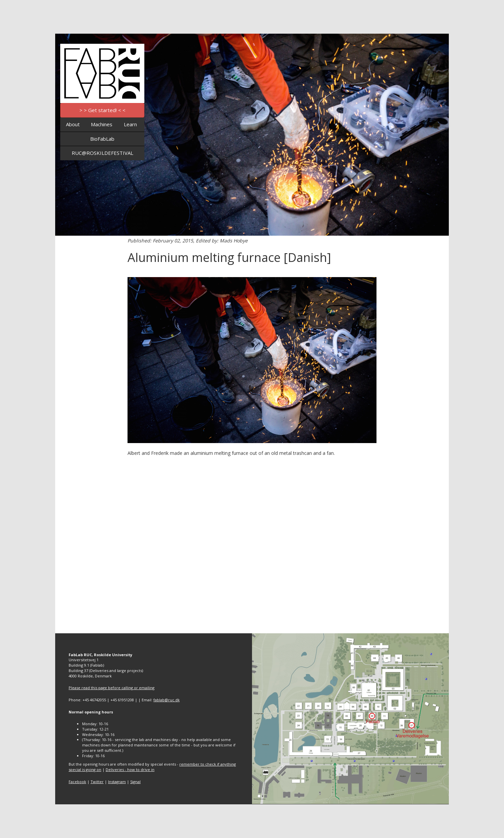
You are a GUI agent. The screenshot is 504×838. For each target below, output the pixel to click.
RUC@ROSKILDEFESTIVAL (102, 153)
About (73, 124)
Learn (130, 124)
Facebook (77, 782)
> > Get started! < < (102, 110)
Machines (102, 124)
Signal (135, 782)
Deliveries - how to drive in (130, 769)
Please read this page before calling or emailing (112, 688)
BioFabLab (102, 139)
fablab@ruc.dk (167, 700)
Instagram (117, 782)
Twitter (97, 782)
